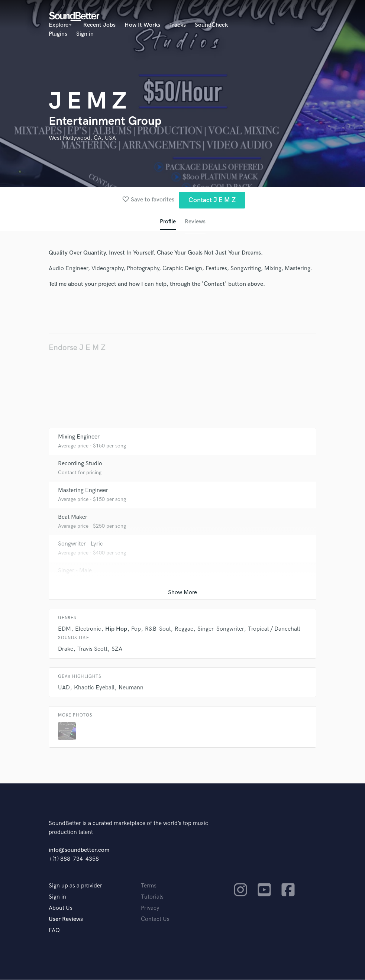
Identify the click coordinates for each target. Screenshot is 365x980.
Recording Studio (80, 464)
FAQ (54, 931)
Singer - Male (75, 571)
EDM (64, 629)
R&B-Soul (158, 629)
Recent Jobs (99, 25)
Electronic (88, 629)
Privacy (150, 908)
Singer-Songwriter (221, 629)
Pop (136, 629)
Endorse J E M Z (77, 348)
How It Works (142, 25)
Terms (149, 886)
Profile (168, 222)
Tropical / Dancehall (274, 629)
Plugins (58, 34)
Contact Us (155, 920)
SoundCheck (211, 25)
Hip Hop (116, 629)
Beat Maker (73, 518)
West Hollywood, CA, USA (82, 138)
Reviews (195, 222)
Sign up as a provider (75, 886)
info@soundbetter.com (79, 850)
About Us (61, 908)
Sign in (85, 34)
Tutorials (152, 897)
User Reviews (66, 920)
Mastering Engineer (83, 491)
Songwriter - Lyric (80, 544)
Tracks (177, 25)
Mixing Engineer (79, 437)
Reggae (184, 629)
